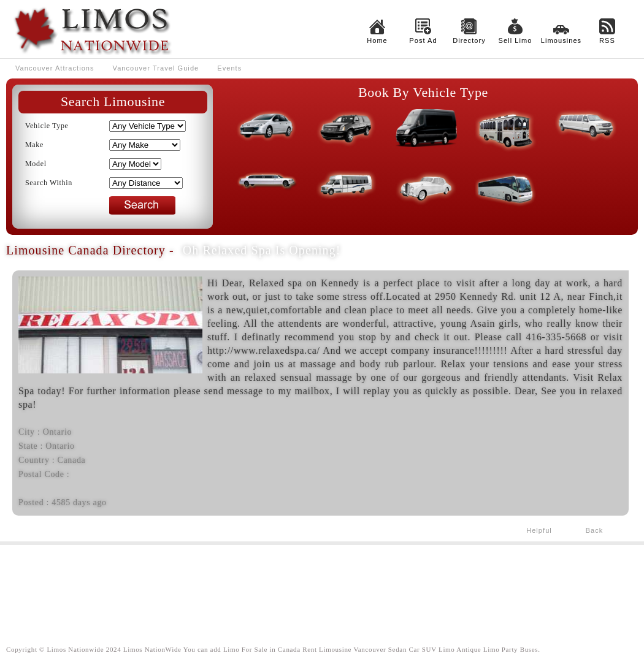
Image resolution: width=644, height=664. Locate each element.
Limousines (561, 40)
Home (377, 40)
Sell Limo (516, 40)
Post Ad (423, 40)
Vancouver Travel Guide (156, 68)
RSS (607, 40)
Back (595, 530)
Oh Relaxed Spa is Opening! (262, 250)
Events (229, 68)
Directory (469, 40)
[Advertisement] (322, 585)
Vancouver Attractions (55, 68)
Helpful (539, 530)
